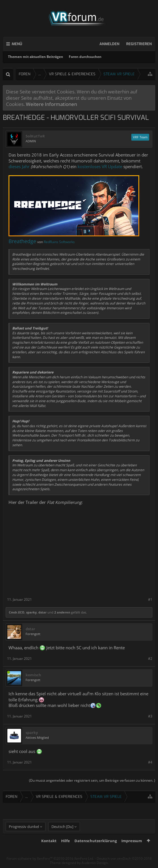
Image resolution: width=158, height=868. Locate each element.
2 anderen (62, 612)
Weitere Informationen (51, 104)
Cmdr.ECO (17, 612)
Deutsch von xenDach (124, 858)
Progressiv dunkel (24, 827)
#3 (150, 716)
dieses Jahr (19, 166)
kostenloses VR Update (100, 166)
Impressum (132, 841)
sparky (31, 612)
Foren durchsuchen (85, 57)
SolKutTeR (35, 136)
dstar (42, 612)
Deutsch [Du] (62, 827)
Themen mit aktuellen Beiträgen (36, 57)
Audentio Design (95, 863)
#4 (150, 762)
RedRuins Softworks (59, 242)
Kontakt (49, 841)
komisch (33, 675)
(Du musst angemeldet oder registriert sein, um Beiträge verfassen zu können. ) (92, 780)
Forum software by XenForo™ (50, 858)
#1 (150, 599)
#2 (150, 659)
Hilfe (66, 841)
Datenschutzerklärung (96, 841)
